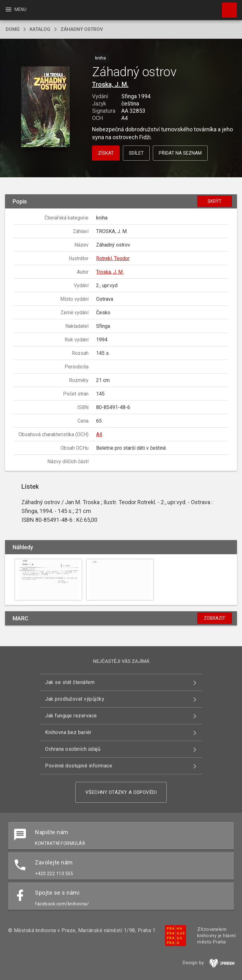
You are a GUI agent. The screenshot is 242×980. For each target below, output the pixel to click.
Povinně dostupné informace (79, 766)
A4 (99, 434)
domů (13, 29)
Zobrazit (215, 618)
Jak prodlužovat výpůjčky (75, 699)
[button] (45, 107)
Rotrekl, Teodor (113, 258)
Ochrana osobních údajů (73, 749)
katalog (40, 29)
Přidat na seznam (180, 153)
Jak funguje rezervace (71, 716)
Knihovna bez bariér (68, 732)
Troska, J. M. (110, 84)
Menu (16, 9)
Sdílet (136, 153)
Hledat (227, 7)
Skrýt (215, 201)
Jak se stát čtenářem (70, 682)
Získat (106, 153)
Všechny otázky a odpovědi (121, 792)
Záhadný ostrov (82, 29)
